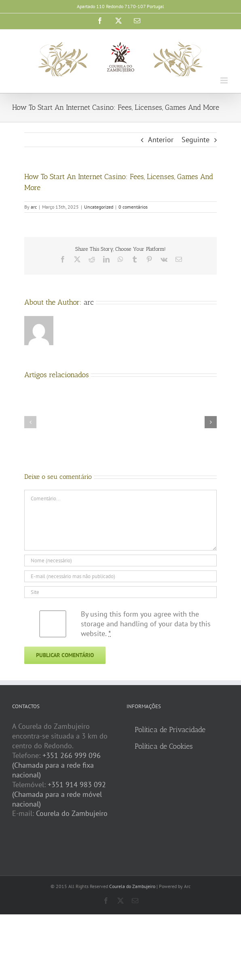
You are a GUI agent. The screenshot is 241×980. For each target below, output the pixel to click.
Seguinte (196, 140)
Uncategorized (99, 207)
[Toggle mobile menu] (225, 80)
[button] (30, 422)
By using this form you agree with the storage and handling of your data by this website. (146, 624)
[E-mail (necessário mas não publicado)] (120, 576)
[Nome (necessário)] (120, 560)
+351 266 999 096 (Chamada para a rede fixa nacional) (56, 765)
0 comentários (133, 207)
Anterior (161, 140)
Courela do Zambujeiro (72, 813)
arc (34, 207)
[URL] (120, 592)
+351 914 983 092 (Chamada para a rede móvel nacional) (59, 794)
